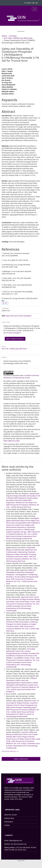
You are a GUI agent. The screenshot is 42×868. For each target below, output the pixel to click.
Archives (13, 36)
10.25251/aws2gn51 (14, 333)
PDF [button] (6, 303)
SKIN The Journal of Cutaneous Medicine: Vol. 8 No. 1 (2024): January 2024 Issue (22, 581)
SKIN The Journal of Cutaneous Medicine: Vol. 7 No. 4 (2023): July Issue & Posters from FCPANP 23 (23, 689)
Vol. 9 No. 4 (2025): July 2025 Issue (18, 38)
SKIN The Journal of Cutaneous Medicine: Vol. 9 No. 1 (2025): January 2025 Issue (23, 506)
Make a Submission (21, 759)
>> (18, 751)
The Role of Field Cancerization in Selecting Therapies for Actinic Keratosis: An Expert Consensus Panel (22, 624)
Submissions (9, 822)
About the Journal (10, 815)
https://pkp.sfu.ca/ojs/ (12, 441)
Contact (7, 825)
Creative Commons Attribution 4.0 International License (21, 377)
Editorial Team (9, 818)
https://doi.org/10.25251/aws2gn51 (19, 316)
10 (14, 751)
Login (35, 3)
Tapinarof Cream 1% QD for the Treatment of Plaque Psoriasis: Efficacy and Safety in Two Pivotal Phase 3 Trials (23, 599)
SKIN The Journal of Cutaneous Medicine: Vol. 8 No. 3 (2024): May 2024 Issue (23, 629)
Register (28, 3)
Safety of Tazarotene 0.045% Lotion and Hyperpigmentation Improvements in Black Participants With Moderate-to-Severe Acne (22, 682)
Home (4, 36)
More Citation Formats (15, 339)
